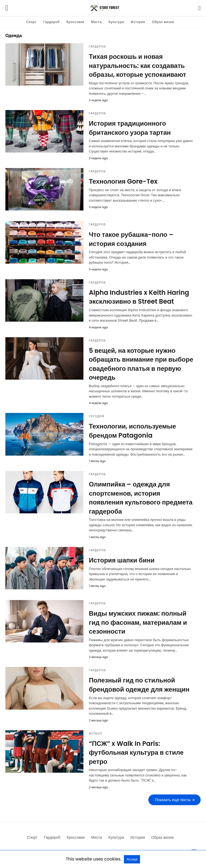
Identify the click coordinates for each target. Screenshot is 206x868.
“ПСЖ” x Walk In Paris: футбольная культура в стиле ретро (136, 753)
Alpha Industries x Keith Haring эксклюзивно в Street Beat (139, 297)
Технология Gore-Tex (123, 181)
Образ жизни (163, 22)
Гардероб (52, 22)
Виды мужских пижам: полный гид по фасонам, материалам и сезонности (138, 622)
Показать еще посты (173, 800)
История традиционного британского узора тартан (130, 128)
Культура (116, 22)
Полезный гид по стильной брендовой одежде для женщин (139, 685)
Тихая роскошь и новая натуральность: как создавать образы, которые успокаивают (137, 66)
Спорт (32, 22)
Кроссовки (75, 22)
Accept (132, 859)
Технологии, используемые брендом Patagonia (132, 431)
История (138, 22)
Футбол (95, 734)
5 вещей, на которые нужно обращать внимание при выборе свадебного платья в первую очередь (141, 364)
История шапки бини (122, 560)
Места (97, 22)
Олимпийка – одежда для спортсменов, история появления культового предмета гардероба (141, 498)
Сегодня (97, 416)
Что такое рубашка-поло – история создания (131, 239)
